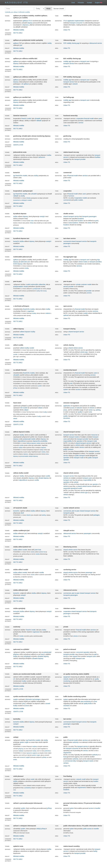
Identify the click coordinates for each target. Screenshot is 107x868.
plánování (24, 262)
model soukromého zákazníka (36, 284)
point (97, 221)
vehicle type (84, 352)
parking (98, 410)
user (88, 61)
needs (77, 437)
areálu (15, 760)
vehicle (78, 445)
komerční (16, 241)
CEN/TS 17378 (18, 145)
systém (40, 386)
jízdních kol (42, 552)
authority (76, 742)
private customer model (84, 284)
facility (95, 851)
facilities (98, 157)
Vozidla (21, 636)
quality (80, 412)
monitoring (67, 681)
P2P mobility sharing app (71, 43)
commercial (67, 200)
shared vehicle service (76, 348)
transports (85, 216)
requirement (67, 753)
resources (94, 435)
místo (32, 221)
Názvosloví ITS (17, 3)
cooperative (80, 118)
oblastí (40, 408)
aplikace (16, 43)
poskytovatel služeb (29, 439)
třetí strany (43, 291)
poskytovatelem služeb (21, 287)
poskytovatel (37, 289)
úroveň (48, 704)
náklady (21, 751)
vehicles (92, 408)
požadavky (28, 788)
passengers (93, 216)
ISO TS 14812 (18, 33)
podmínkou (47, 751)
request (75, 656)
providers (99, 262)
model (32, 779)
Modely (29, 198)
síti (22, 84)
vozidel (25, 408)
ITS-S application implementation (74, 21)
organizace (36, 632)
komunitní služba (19, 611)
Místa (32, 223)
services (85, 176)
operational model (76, 488)
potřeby (44, 757)
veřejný (39, 829)
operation (80, 441)
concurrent (80, 652)
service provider (68, 287)
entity (74, 761)
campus (66, 763)
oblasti (15, 419)
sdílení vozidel (22, 550)
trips (98, 260)
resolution (67, 706)
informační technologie (33, 699)
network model (81, 779)
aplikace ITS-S (27, 21)
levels (90, 704)
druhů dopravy (18, 264)
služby (50, 43)
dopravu (44, 448)
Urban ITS (67, 30)
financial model (89, 118)
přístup (15, 388)
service (72, 63)
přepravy (16, 654)
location (80, 221)
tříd (21, 408)
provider (83, 159)
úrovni (27, 706)
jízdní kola (38, 550)
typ (14, 176)
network (75, 84)
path (95, 654)
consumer (79, 23)
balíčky (44, 515)
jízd (21, 45)
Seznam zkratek (59, 9)
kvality (45, 412)
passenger (89, 572)
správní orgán (24, 742)
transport (73, 23)
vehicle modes (83, 262)
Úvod (73, 3)
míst (14, 790)
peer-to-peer (76, 511)
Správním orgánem (32, 753)
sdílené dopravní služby (28, 332)
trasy (42, 654)
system (66, 389)
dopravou (26, 25)
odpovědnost (22, 441)
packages (96, 515)
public (76, 200)
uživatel (41, 478)
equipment (67, 677)
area (91, 412)
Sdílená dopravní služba (33, 443)
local (65, 757)
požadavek (27, 656)
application (67, 406)
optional (66, 315)
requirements (82, 788)
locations (81, 219)
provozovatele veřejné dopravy (29, 456)
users (100, 118)
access (78, 389)
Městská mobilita (19, 30)
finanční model (26, 118)
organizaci (31, 311)
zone (95, 701)
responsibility (68, 441)
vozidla (15, 354)
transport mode (92, 441)
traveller (98, 808)
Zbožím (29, 515)
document (67, 418)
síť (14, 679)
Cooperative (78, 198)
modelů (30, 200)
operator (95, 484)
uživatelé (37, 118)
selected (79, 408)
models (85, 198)
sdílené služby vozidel (27, 348)
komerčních (17, 200)
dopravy (30, 23)
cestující (42, 216)
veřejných (24, 200)
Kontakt (89, 3)
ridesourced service (96, 43)
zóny (24, 704)
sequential (67, 488)
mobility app (67, 61)
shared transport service (71, 216)
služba (49, 155)
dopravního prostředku (40, 441)
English (99, 3)
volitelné (48, 313)
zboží (22, 513)
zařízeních (42, 157)
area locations (74, 223)
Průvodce (81, 3)
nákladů (39, 121)
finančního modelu (22, 176)
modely (34, 313)
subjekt (28, 757)
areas (89, 223)
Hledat (48, 9)
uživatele (40, 656)
